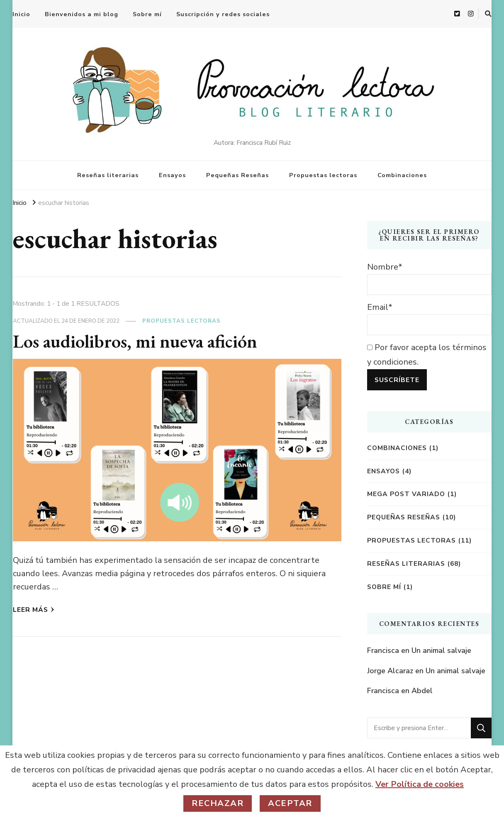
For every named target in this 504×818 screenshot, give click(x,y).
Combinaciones (402, 175)
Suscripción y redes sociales (223, 14)
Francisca (383, 650)
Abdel (422, 691)
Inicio (21, 14)
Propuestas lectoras (323, 175)
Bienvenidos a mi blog (82, 14)
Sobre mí (147, 14)
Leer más (34, 610)
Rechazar (218, 803)
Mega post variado (406, 494)
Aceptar (290, 803)
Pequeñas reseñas (404, 517)
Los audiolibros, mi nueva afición (135, 341)
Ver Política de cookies (420, 784)
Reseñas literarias (108, 175)
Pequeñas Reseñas (237, 175)
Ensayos (172, 175)
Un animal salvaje (441, 650)
